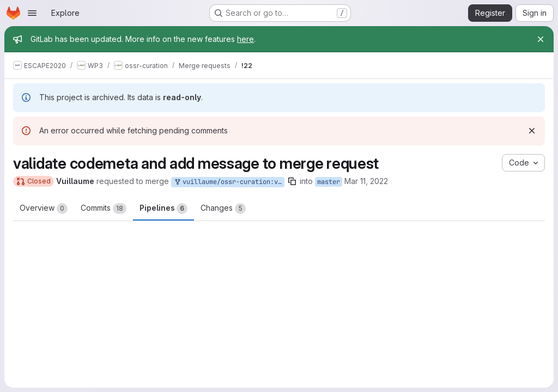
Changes (223, 209)
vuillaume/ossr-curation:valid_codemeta (229, 182)
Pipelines (163, 209)
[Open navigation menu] (32, 13)
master (329, 182)
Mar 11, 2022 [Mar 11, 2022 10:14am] (366, 181)
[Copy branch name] (292, 181)
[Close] (541, 39)
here (245, 39)
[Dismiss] (532, 131)
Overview (44, 209)
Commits (104, 209)
